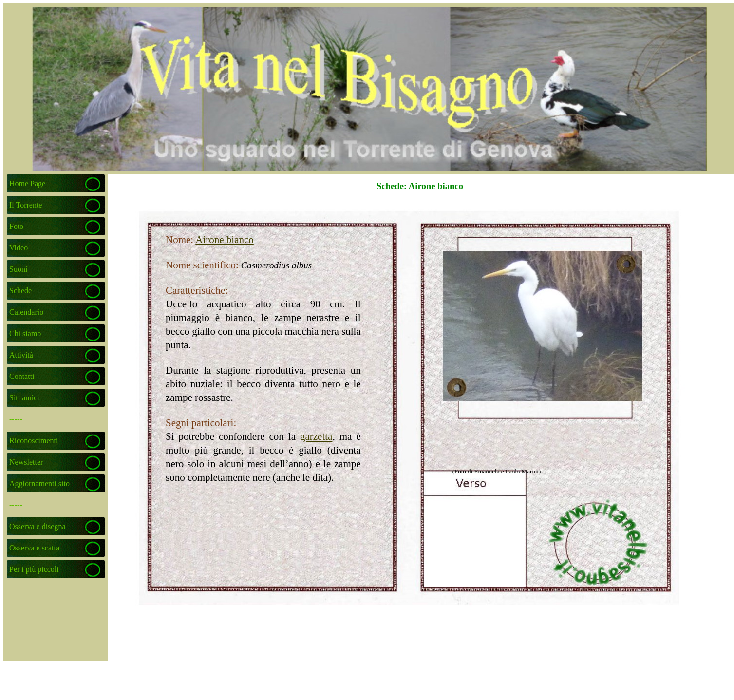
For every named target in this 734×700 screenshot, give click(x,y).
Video (19, 248)
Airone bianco (225, 240)
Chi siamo (25, 333)
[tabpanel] (238, 359)
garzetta (316, 436)
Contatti (22, 376)
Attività (21, 355)
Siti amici (24, 398)
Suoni (18, 269)
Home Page (27, 183)
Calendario (26, 312)
